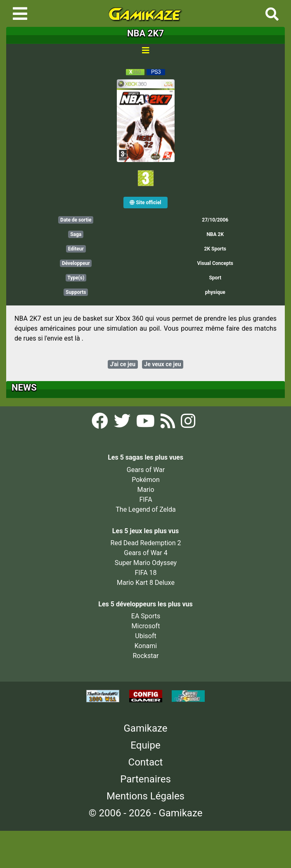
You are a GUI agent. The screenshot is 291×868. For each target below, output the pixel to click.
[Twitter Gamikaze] (123, 423)
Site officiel (145, 203)
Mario (145, 490)
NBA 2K (215, 234)
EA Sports (146, 616)
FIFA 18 (145, 573)
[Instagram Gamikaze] (188, 423)
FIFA (145, 500)
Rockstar (145, 656)
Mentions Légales (145, 796)
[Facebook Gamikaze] (101, 423)
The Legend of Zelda (145, 509)
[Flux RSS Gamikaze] (169, 423)
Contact (146, 762)
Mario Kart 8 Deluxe (146, 583)
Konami (146, 646)
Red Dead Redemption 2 (146, 543)
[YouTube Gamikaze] (146, 423)
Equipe (145, 745)
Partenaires (145, 779)
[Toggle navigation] (20, 14)
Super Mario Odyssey (146, 563)
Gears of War (146, 470)
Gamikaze (146, 728)
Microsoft (146, 626)
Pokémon (146, 480)
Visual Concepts (215, 263)
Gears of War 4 (145, 553)
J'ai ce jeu (123, 364)
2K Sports (215, 249)
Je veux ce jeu (162, 364)
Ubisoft (145, 636)
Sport (215, 278)
